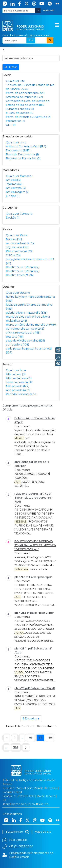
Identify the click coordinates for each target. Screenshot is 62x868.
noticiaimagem (18, 192)
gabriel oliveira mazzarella (27, 313)
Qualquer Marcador (19, 176)
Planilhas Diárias (19, 251)
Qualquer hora (16, 370)
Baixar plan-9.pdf (40, 577)
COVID (13, 255)
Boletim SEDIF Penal (23, 267)
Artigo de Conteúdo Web (26, 146)
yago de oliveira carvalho (25, 341)
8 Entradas (32, 719)
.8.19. (31, 40)
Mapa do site (43, 832)
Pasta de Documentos (22, 154)
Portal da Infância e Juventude (29, 117)
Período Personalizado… (22, 394)
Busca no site (17, 832)
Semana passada (19, 382)
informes (14, 184)
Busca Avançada (40, 35)
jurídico (13, 196)
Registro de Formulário (23, 158)
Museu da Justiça (20, 113)
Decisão (13, 218)
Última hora (16, 374)
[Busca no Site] (31, 58)
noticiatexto (16, 188)
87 (41, 738)
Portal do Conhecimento (26, 93)
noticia (13, 180)
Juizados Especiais (20, 109)
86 (32, 738)
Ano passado (18, 390)
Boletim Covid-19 (20, 275)
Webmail (48, 10)
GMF (11, 125)
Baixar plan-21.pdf (42, 613)
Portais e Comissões (16, 11)
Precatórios (16, 121)
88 (51, 738)
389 (17, 748)
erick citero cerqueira (23, 333)
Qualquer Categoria (19, 214)
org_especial (17, 247)
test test (15, 337)
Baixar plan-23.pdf (43, 688)
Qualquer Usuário (18, 293)
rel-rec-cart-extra (20, 243)
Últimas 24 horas (19, 378)
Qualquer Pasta (17, 235)
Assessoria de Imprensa (24, 97)
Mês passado (18, 386)
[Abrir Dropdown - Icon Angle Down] (38, 11)
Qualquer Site (15, 81)
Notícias (14, 239)
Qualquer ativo (16, 143)
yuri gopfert (18, 345)
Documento (18, 150)
